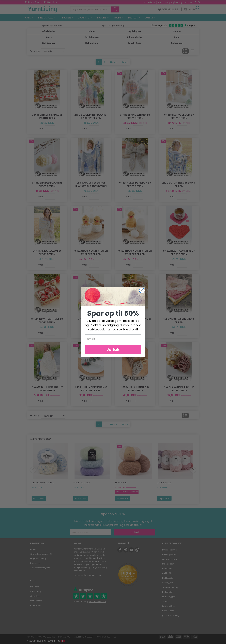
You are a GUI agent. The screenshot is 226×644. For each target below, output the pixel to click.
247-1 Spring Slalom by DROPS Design (47, 252)
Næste (114, 62)
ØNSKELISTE (168, 9)
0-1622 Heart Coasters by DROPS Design (179, 252)
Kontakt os (150, 2)
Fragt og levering (174, 2)
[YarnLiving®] (43, 9)
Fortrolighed (103, 637)
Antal (41, 128)
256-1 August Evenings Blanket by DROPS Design (91, 184)
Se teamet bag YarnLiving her (88, 575)
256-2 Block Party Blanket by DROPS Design (91, 116)
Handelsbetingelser (83, 637)
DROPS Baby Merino (43, 483)
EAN (160, 2)
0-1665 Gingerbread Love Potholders (47, 116)
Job (115, 637)
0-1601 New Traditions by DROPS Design (47, 321)
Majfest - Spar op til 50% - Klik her (42, 2)
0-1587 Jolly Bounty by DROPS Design (135, 389)
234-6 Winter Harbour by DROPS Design (47, 389)
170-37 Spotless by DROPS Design (179, 321)
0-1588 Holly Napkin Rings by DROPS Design (91, 389)
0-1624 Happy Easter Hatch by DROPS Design (135, 252)
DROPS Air (121, 483)
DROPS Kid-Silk (82, 483)
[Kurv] (191, 9)
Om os (189, 2)
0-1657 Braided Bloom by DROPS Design (47, 184)
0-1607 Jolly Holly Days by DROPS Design (135, 321)
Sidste (125, 62)
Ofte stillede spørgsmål (41, 554)
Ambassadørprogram (40, 568)
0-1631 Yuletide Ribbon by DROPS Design (135, 184)
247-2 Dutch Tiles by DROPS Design (179, 184)
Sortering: (35, 51)
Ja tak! (135, 532)
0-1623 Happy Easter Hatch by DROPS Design (91, 252)
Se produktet (39, 498)
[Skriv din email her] (91, 532)
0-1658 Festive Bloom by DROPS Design (179, 116)
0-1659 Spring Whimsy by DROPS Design (135, 116)
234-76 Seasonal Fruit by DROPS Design (179, 389)
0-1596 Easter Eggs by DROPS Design (91, 321)
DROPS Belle (164, 483)
